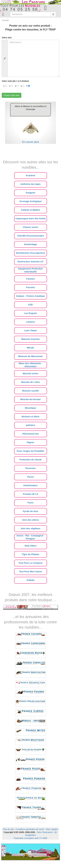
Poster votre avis (11, 95)
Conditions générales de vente (30, 829)
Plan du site (8, 829)
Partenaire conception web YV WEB (31, 838)
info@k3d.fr (31, 835)
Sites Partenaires (45, 832)
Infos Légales (52, 829)
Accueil (5, 20)
